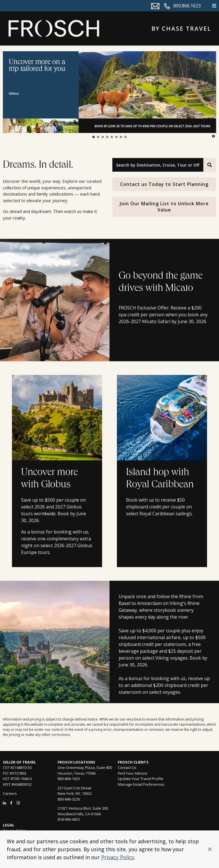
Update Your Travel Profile (141, 779)
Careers (10, 793)
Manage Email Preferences (141, 784)
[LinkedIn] (4, 803)
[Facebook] (11, 803)
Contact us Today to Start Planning (164, 184)
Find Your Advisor (133, 773)
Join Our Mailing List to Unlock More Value (164, 207)
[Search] (210, 165)
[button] (210, 849)
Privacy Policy (118, 857)
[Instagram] (18, 803)
